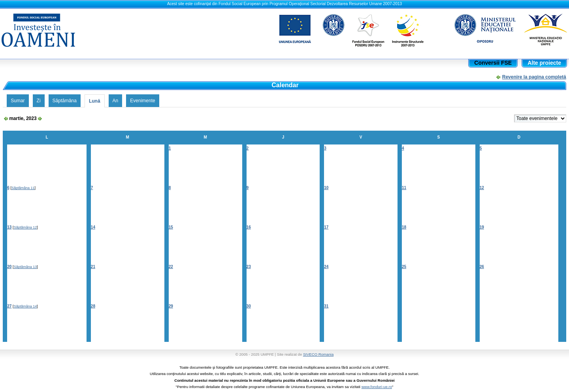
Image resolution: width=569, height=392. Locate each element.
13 (9, 227)
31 (326, 306)
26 (482, 267)
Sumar (18, 101)
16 (249, 227)
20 (9, 267)
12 (482, 188)
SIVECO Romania (318, 354)
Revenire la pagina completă (534, 77)
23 (249, 267)
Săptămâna (65, 101)
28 (93, 306)
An (116, 101)
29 (171, 306)
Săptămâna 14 (25, 306)
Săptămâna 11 (23, 188)
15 (171, 227)
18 (404, 227)
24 (326, 267)
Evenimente (142, 101)
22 (171, 267)
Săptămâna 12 (25, 227)
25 (404, 267)
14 (93, 227)
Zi (39, 101)
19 (482, 227)
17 (326, 227)
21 (93, 267)
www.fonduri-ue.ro (377, 387)
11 (404, 188)
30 (249, 306)
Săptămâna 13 (25, 267)
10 (326, 188)
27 (9, 306)
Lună (95, 101)
